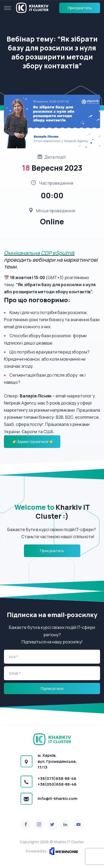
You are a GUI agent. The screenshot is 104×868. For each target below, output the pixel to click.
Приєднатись (80, 8)
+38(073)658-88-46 (57, 778)
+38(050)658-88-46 (57, 784)
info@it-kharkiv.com (58, 798)
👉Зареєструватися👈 (32, 441)
